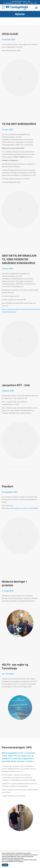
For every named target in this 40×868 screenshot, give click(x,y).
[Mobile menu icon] (36, 8)
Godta (5, 865)
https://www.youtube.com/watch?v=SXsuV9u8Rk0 (22, 508)
